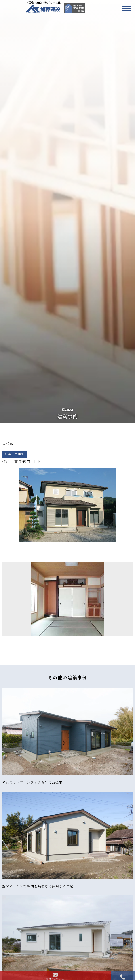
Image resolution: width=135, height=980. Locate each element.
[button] (126, 8)
